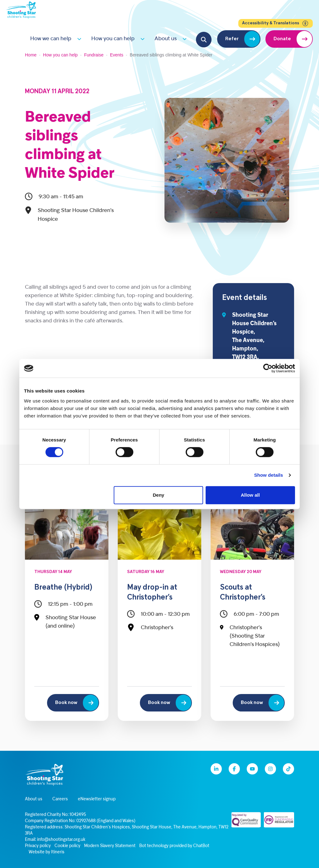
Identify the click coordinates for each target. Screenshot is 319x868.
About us (166, 39)
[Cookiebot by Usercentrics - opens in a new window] (268, 368)
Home (31, 55)
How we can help (51, 39)
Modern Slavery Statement (110, 846)
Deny (159, 495)
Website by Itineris (47, 852)
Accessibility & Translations (276, 23)
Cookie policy (67, 846)
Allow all (250, 495)
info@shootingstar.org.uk (61, 840)
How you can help (113, 39)
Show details (269, 475)
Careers (60, 799)
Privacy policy (38, 846)
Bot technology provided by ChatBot (174, 846)
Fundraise (94, 55)
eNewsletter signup (97, 799)
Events (117, 55)
